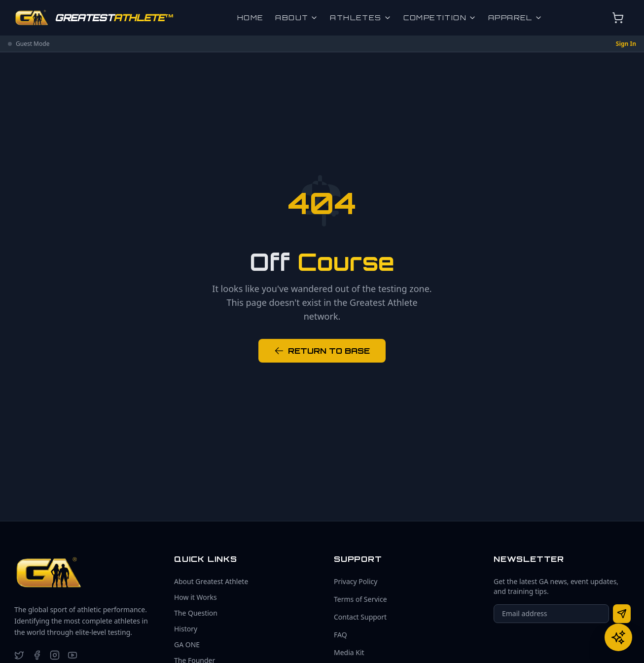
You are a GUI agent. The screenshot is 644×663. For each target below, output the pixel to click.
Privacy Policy (356, 581)
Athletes (360, 18)
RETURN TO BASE (322, 351)
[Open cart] (618, 18)
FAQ (340, 635)
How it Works (196, 597)
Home (250, 18)
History (186, 629)
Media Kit (349, 652)
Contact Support (360, 617)
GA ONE (187, 645)
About (297, 18)
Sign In (626, 44)
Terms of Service (360, 599)
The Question (196, 613)
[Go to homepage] (94, 18)
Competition (440, 18)
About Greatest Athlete (211, 581)
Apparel (515, 18)
